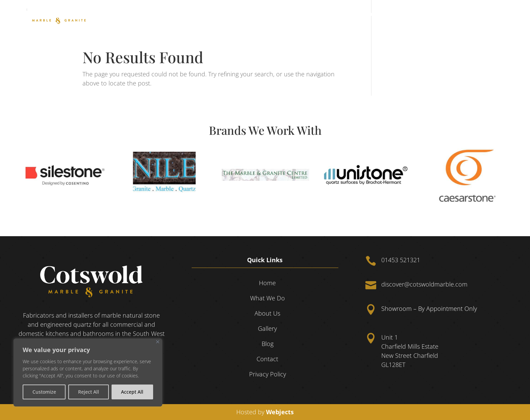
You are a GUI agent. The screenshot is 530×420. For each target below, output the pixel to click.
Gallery (450, 14)
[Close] (158, 342)
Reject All (89, 392)
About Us (422, 14)
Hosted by (265, 412)
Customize (44, 392)
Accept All (132, 392)
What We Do (380, 14)
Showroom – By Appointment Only (429, 308)
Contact (496, 14)
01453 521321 (401, 260)
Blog (473, 14)
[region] (88, 373)
